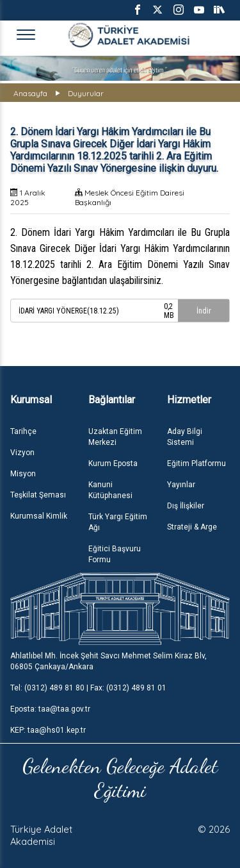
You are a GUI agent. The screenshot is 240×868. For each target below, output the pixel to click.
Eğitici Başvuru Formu (115, 554)
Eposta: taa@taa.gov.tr (50, 709)
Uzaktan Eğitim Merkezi (115, 437)
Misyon (23, 474)
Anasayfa (30, 93)
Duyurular (86, 93)
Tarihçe (23, 431)
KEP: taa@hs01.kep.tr (48, 730)
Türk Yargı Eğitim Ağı (118, 522)
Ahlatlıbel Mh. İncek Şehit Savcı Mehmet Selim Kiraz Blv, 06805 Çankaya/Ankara (108, 661)
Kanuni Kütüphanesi (110, 490)
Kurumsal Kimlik (39, 516)
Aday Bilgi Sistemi (185, 437)
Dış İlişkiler (186, 506)
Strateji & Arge (192, 527)
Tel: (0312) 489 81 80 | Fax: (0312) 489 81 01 (88, 688)
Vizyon (22, 453)
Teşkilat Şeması (38, 495)
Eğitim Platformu (196, 463)
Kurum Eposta (113, 463)
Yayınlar (181, 485)
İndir (204, 311)
